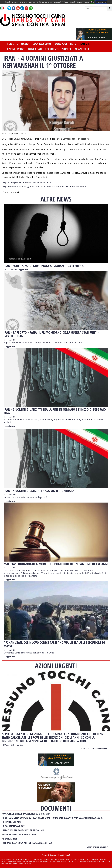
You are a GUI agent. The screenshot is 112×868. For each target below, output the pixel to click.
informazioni (101, 2)
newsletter (82, 49)
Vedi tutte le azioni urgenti (96, 748)
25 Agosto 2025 (9, 745)
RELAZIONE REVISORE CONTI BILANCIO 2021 (23, 830)
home (10, 44)
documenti (52, 49)
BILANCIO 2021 (10, 839)
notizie (85, 44)
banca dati (35, 49)
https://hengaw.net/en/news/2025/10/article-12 (26, 182)
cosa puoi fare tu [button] (66, 44)
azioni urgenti (16, 49)
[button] (3, 8)
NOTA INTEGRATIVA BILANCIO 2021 (20, 835)
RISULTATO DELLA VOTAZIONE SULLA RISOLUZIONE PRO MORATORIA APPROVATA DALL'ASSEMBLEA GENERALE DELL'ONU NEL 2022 (54, 820)
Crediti (68, 855)
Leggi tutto (23, 270)
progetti (67, 49)
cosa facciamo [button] (42, 44)
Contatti (61, 855)
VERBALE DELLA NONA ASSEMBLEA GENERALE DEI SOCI (28, 843)
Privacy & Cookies (49, 855)
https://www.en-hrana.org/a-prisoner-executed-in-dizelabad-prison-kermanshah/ (44, 187)
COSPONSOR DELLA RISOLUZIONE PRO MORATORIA (27, 814)
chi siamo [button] (23, 44)
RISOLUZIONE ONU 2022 (14, 826)
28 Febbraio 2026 (11, 270)
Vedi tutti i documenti (99, 847)
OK (92, 2)
